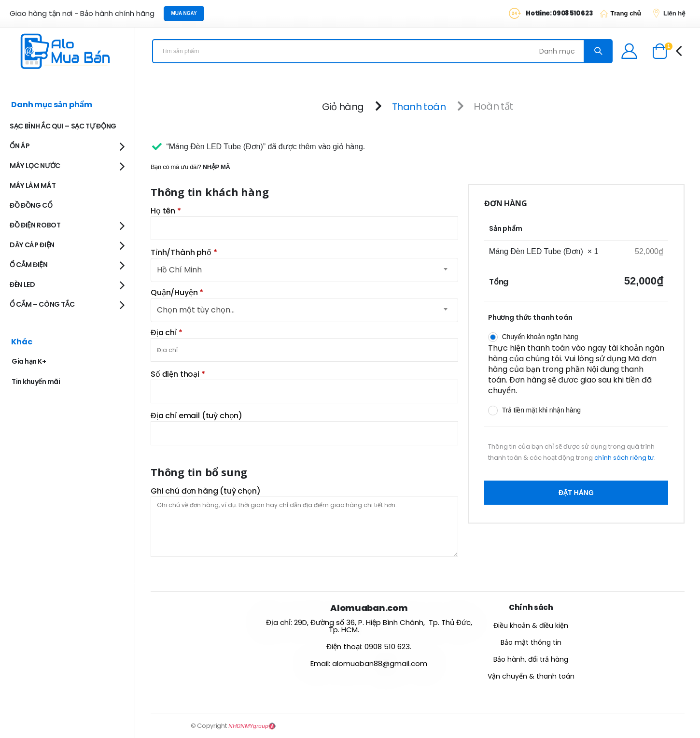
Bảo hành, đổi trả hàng (531, 659)
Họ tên (166, 211)
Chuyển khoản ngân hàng (540, 337)
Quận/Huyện (177, 293)
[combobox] (304, 310)
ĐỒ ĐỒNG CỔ (31, 205)
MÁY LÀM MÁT (33, 185)
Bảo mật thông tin (531, 642)
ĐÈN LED (22, 284)
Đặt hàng (576, 493)
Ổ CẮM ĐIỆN (29, 265)
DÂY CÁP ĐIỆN (32, 245)
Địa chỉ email (196, 416)
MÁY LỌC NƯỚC (35, 166)
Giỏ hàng (343, 106)
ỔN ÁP (20, 146)
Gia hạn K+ (29, 361)
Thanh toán (419, 106)
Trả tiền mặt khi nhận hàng (541, 410)
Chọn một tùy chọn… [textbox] (196, 310)
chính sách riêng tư (624, 458)
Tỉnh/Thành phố (184, 253)
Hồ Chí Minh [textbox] (179, 270)
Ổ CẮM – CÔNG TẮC (42, 304)
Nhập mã (217, 167)
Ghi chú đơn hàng (206, 491)
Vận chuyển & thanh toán (531, 676)
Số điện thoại (178, 374)
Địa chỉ (167, 333)
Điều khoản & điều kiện (531, 625)
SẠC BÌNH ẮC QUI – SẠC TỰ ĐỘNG (63, 126)
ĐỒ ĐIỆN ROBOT (35, 225)
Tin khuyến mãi (36, 382)
